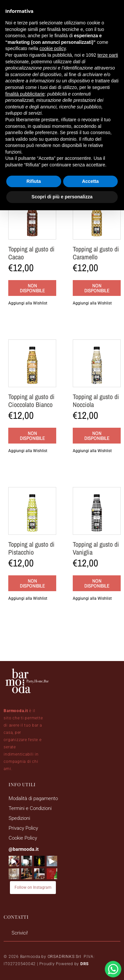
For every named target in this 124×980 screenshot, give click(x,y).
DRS (84, 964)
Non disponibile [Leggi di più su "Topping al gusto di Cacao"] (32, 288)
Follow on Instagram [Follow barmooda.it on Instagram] (33, 887)
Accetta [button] (90, 181)
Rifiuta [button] (34, 181)
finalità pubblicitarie (25, 94)
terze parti (108, 55)
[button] (32, 303)
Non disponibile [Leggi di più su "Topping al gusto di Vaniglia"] (97, 583)
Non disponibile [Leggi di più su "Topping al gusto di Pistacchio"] (32, 583)
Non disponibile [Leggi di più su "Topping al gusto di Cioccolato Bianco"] (32, 436)
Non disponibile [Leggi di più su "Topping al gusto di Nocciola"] (97, 436)
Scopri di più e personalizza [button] (62, 197)
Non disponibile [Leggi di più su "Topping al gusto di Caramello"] (97, 288)
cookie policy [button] (53, 48)
